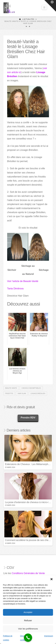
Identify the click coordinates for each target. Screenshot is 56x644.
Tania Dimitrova (15, 289)
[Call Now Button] (28, 638)
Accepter (28, 612)
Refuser (28, 620)
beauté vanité (11, 388)
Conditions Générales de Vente (28, 573)
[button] (52, 579)
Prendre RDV (28, 418)
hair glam (22, 394)
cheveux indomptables (31, 388)
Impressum (49, 636)
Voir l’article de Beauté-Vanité (23, 281)
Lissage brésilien (38, 394)
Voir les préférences (28, 629)
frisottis (9, 394)
